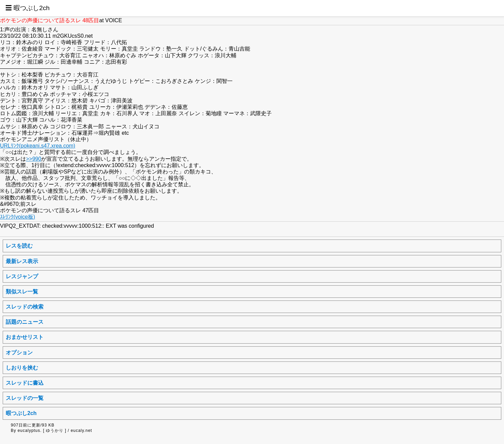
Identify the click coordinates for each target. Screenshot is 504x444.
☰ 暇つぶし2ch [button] (27, 8)
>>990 (34, 159)
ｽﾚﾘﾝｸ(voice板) (18, 217)
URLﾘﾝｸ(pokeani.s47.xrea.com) (38, 146)
